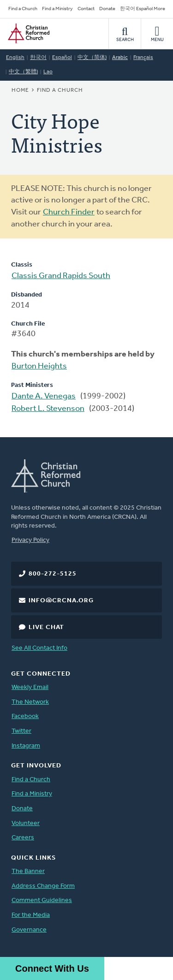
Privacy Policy (30, 540)
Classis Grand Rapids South (61, 276)
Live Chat (46, 627)
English (15, 58)
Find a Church (23, 9)
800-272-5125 (53, 574)
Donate (107, 9)
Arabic (120, 58)
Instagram (26, 746)
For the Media (31, 915)
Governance (29, 930)
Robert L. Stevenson (48, 409)
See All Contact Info (39, 648)
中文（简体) (92, 58)
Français (143, 58)
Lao (48, 72)
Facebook (25, 716)
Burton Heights (39, 366)
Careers (23, 838)
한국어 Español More (143, 9)
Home (20, 90)
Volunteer (26, 823)
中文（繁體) (23, 72)
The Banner (28, 871)
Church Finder (69, 212)
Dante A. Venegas (44, 396)
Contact (86, 9)
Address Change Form (43, 886)
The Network (30, 702)
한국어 (38, 58)
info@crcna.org (61, 601)
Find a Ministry (57, 9)
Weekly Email (30, 687)
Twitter (21, 731)
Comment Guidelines (42, 900)
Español (62, 58)
